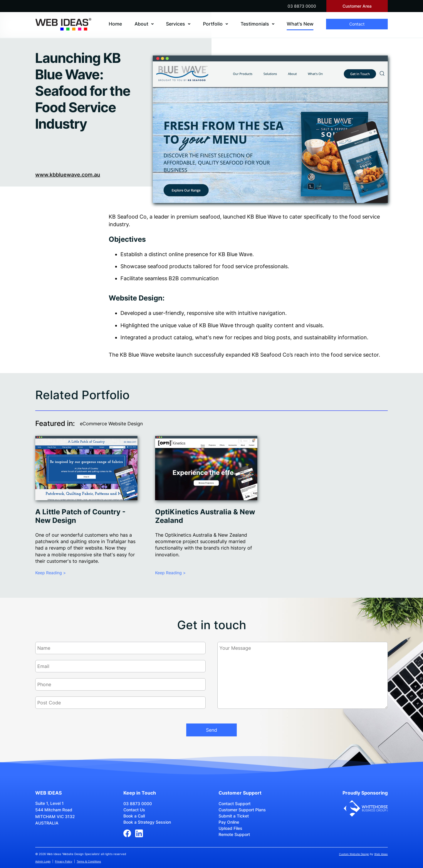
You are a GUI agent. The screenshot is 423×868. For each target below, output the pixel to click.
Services (176, 24)
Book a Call (134, 816)
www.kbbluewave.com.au (68, 175)
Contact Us (134, 810)
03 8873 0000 (302, 6)
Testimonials (255, 24)
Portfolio (213, 24)
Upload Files (230, 828)
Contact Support (235, 804)
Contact (357, 24)
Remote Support (234, 834)
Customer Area (357, 6)
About (141, 24)
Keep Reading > (51, 573)
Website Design (136, 298)
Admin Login (43, 861)
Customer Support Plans (242, 810)
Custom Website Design (354, 854)
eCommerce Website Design (111, 424)
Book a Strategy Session (147, 822)
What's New (300, 24)
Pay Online (229, 822)
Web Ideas (381, 854)
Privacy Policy (64, 861)
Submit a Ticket (234, 816)
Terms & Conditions (89, 861)
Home (115, 24)
